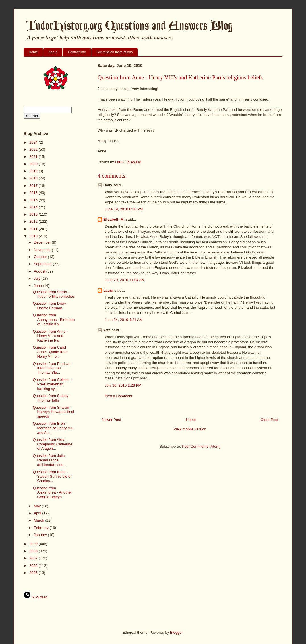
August (40, 271)
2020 (34, 164)
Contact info (77, 52)
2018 (34, 178)
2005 (34, 573)
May (38, 506)
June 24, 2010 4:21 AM (124, 320)
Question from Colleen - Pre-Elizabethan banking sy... (52, 384)
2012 (34, 221)
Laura (108, 290)
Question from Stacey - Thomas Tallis (52, 398)
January (41, 535)
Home (33, 52)
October (41, 257)
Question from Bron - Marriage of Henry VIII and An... (53, 428)
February (42, 528)
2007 (34, 558)
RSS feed (36, 597)
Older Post (269, 420)
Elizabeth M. (114, 219)
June (38, 286)
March (40, 520)
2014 (34, 207)
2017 (34, 186)
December (43, 242)
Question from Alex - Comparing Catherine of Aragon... (52, 444)
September (43, 264)
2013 (34, 214)
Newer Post (111, 420)
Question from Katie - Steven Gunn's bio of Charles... (52, 476)
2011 (34, 229)
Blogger (176, 632)
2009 (34, 544)
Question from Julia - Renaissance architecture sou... (50, 460)
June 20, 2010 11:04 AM (125, 280)
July (38, 278)
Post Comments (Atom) (201, 446)
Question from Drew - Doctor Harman (50, 306)
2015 (34, 200)
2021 (34, 157)
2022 (34, 149)
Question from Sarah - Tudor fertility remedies (54, 294)
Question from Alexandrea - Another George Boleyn (52, 492)
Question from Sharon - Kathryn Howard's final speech (53, 412)
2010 (34, 236)
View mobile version (190, 429)
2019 (34, 171)
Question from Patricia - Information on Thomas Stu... (52, 368)
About (53, 52)
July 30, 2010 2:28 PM (123, 385)
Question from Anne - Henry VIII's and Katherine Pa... (50, 336)
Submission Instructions (114, 52)
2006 (34, 566)
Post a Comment (118, 396)
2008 (34, 551)
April (38, 513)
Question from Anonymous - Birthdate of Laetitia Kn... (54, 320)
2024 (34, 142)
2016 (34, 193)
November (43, 250)
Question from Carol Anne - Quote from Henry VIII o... (50, 352)
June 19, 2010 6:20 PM (124, 209)
